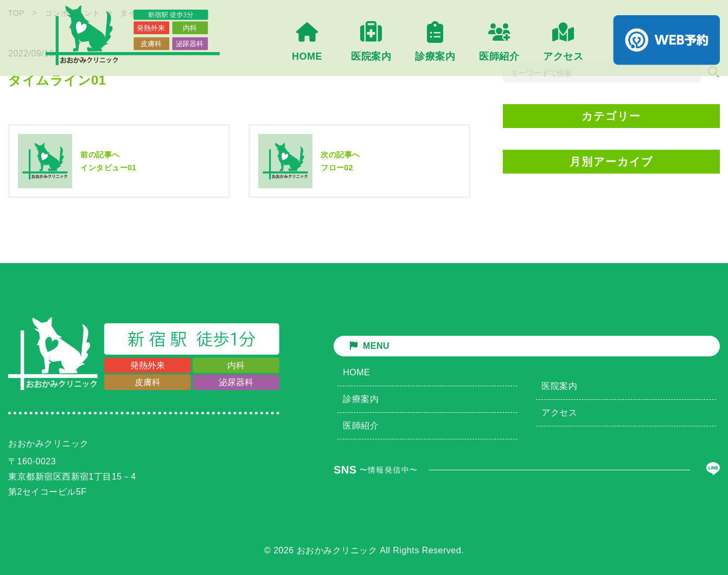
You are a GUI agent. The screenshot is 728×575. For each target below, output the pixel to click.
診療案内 (361, 399)
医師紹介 (361, 426)
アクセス (559, 413)
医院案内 (559, 386)
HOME (356, 372)
